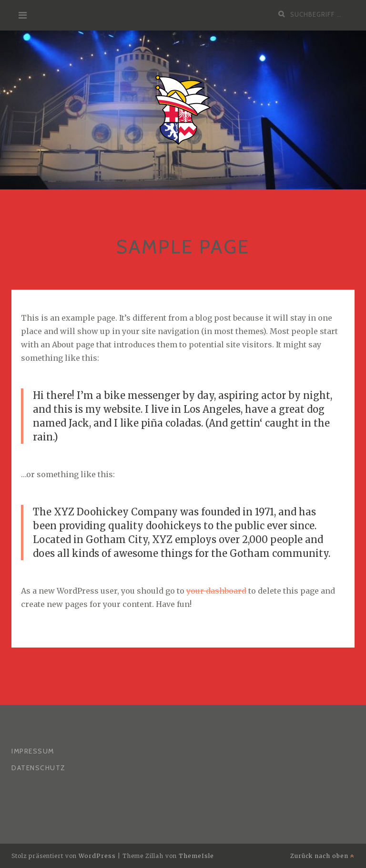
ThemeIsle (196, 856)
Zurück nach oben (322, 856)
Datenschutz (39, 768)
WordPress (97, 856)
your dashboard (216, 591)
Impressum (33, 751)
